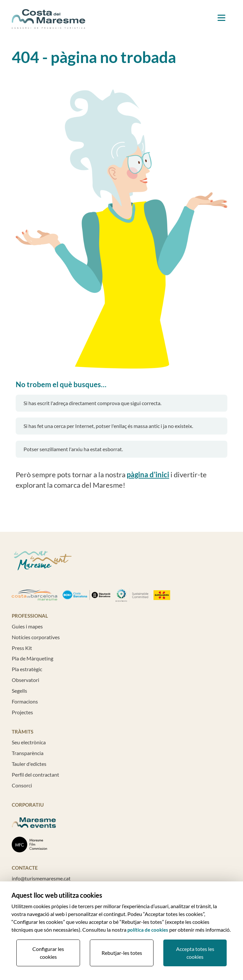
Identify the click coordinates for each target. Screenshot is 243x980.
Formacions (25, 701)
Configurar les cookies (48, 953)
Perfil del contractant (35, 775)
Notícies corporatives (36, 637)
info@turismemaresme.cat (41, 878)
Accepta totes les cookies (195, 953)
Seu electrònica (29, 742)
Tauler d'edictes (29, 764)
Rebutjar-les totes (122, 953)
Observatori (25, 680)
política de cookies (148, 930)
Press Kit (22, 648)
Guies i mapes (27, 626)
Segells (19, 691)
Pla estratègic (27, 669)
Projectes (22, 712)
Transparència (28, 753)
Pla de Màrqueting (32, 658)
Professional (30, 616)
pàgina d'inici (148, 475)
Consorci (22, 785)
